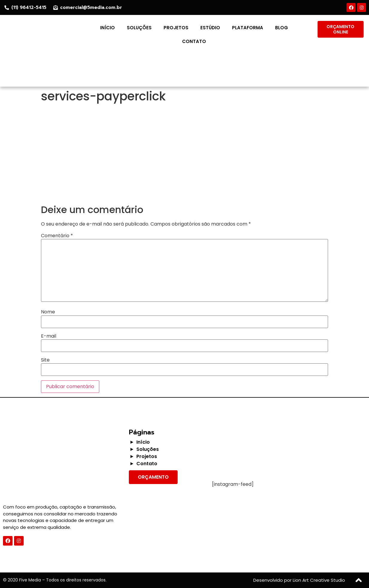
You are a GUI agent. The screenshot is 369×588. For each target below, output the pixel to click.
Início (108, 28)
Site (45, 360)
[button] (341, 29)
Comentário (57, 236)
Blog (282, 28)
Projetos (176, 28)
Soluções (139, 28)
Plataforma (248, 28)
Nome (48, 312)
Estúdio (210, 28)
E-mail (49, 336)
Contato (194, 41)
